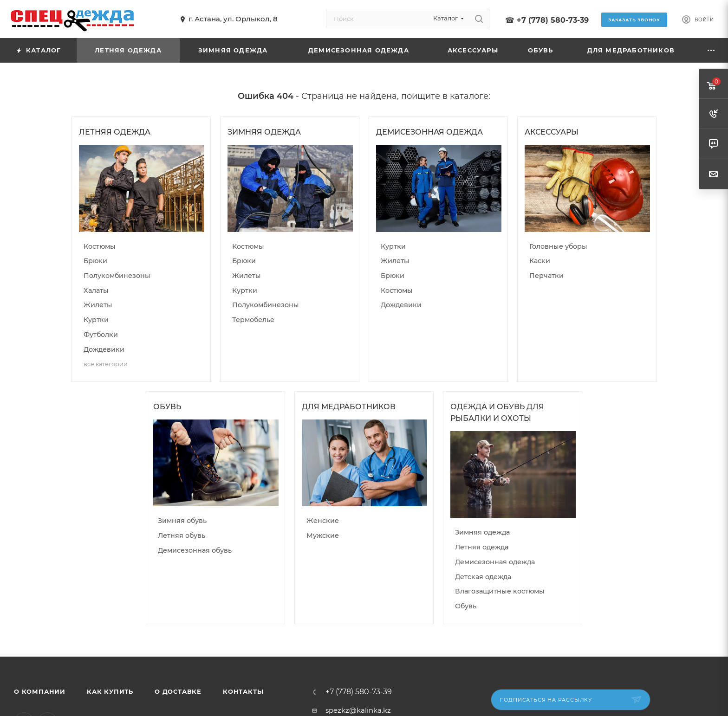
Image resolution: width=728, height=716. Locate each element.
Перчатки (546, 276)
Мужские (323, 535)
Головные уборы (558, 246)
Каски (540, 261)
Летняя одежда (482, 547)
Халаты (96, 290)
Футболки (101, 335)
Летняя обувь (182, 535)
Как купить (110, 691)
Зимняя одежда (482, 532)
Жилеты (98, 305)
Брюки (95, 261)
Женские (323, 521)
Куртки (96, 320)
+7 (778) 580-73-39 (553, 20)
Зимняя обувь (182, 521)
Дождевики (104, 349)
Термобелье (253, 320)
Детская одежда (483, 577)
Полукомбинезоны (117, 276)
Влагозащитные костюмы (500, 591)
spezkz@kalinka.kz (358, 710)
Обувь (466, 606)
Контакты (243, 691)
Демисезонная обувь (195, 550)
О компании (40, 691)
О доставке (178, 691)
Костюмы (100, 246)
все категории (106, 364)
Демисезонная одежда (495, 562)
